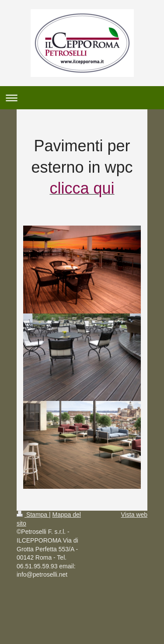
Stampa (33, 515)
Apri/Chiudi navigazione (82, 98)
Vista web (134, 515)
